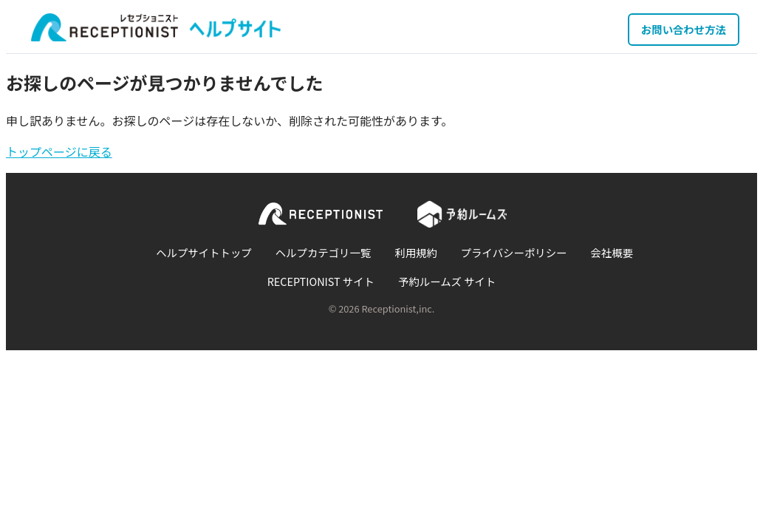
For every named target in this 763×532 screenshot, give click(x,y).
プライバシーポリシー (514, 252)
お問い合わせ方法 (684, 29)
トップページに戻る (59, 151)
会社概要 (612, 252)
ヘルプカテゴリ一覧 (324, 252)
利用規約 (416, 252)
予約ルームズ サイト (447, 281)
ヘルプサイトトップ (204, 252)
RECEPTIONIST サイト (321, 281)
